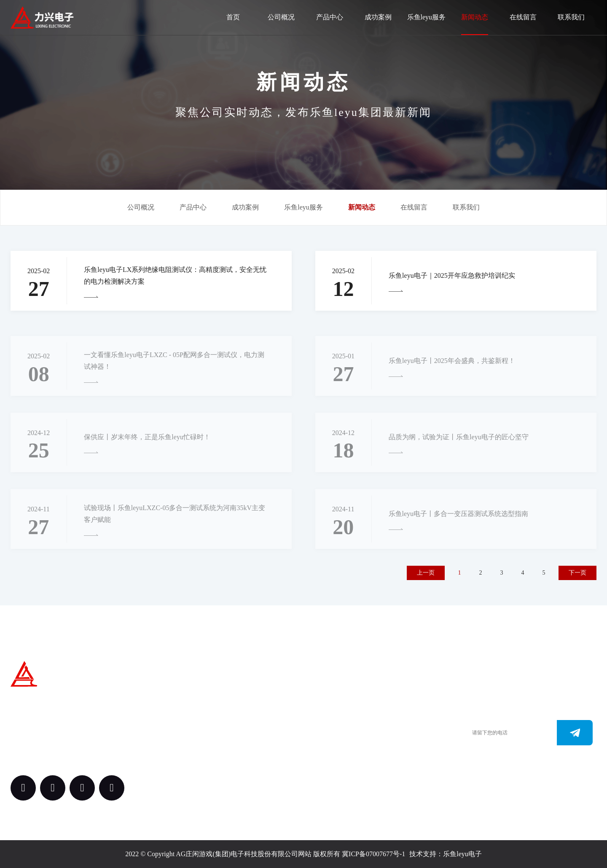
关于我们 (228, 698)
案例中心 (228, 744)
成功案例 (378, 17)
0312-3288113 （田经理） (340, 727)
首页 (233, 17)
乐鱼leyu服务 (427, 17)
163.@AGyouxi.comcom (338, 765)
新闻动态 (475, 17)
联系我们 (571, 17)
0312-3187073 (324, 740)
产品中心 (330, 17)
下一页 (577, 573)
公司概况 (281, 17)
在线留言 (523, 17)
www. (312, 753)
